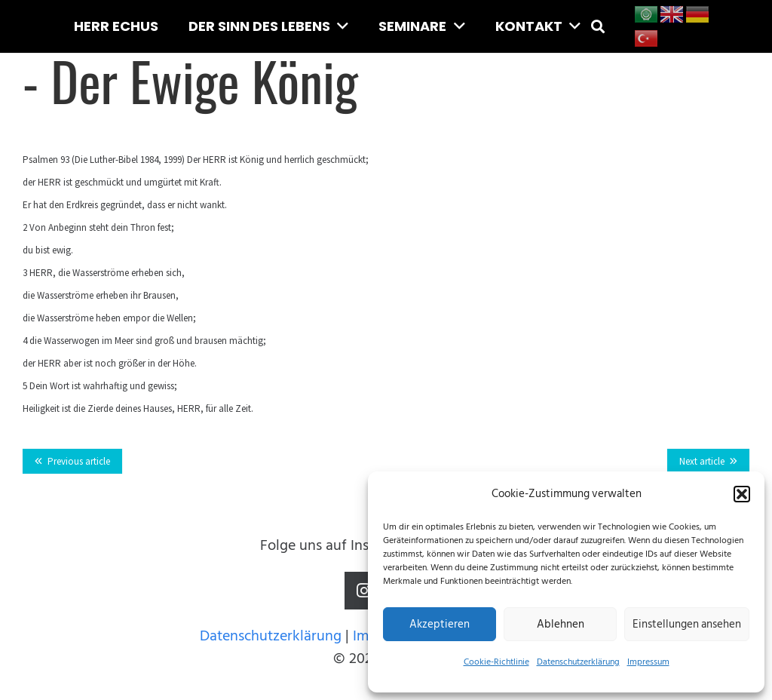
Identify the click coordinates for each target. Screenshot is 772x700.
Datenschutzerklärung (578, 662)
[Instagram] (363, 591)
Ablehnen (561, 624)
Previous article (79, 461)
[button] (742, 494)
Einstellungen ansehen (687, 624)
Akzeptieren (440, 624)
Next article (702, 461)
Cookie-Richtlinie (496, 662)
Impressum (648, 662)
